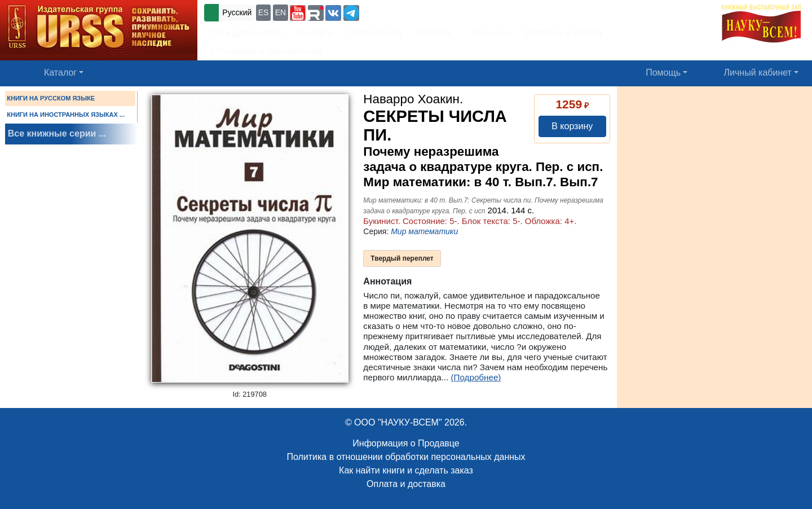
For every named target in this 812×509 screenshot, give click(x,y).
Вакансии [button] (487, 33)
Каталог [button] (60, 73)
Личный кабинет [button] (758, 73)
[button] (298, 13)
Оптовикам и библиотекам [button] (266, 51)
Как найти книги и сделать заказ (406, 470)
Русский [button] (237, 12)
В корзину (572, 126)
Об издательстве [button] (246, 33)
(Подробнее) (476, 377)
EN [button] (281, 12)
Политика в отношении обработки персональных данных (406, 457)
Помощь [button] (663, 73)
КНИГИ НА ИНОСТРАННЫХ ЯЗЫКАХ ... (66, 115)
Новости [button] (433, 33)
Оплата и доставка (406, 484)
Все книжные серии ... (57, 133)
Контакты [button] (315, 33)
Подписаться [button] (375, 33)
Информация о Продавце (406, 443)
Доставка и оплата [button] (563, 33)
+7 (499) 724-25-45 (403, 12)
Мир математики (424, 231)
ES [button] (264, 12)
